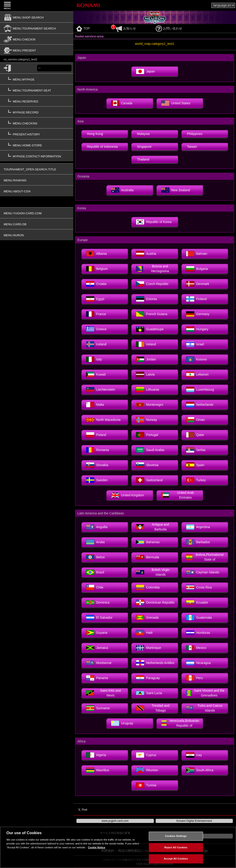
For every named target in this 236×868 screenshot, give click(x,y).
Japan (145, 71)
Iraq (194, 755)
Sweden (97, 480)
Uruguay (122, 723)
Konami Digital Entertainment (194, 821)
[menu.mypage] (37, 79)
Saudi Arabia (150, 450)
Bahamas (148, 542)
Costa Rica (199, 587)
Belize (95, 557)
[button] (37, 126)
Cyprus (146, 755)
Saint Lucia (149, 693)
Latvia (145, 374)
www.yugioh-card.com (115, 821)
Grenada (147, 618)
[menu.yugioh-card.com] (37, 213)
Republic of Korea (154, 222)
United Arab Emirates (178, 495)
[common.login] (19, 68)
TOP (83, 28)
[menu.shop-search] (37, 17)
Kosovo (197, 359)
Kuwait (96, 374)
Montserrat (99, 663)
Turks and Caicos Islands (204, 708)
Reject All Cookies (176, 847)
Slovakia (97, 465)
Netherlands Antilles (155, 663)
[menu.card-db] (37, 224)
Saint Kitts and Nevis (103, 693)
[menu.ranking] (37, 180)
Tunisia (146, 785)
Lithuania (148, 390)
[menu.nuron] (37, 235)
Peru (195, 678)
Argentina (198, 527)
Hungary (197, 329)
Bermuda (148, 557)
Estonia (146, 299)
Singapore (144, 147)
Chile (95, 587)
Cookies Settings (176, 836)
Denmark (198, 284)
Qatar (195, 435)
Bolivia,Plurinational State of (205, 557)
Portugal (147, 435)
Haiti (144, 633)
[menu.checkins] (37, 123)
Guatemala (199, 618)
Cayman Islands (203, 572)
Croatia (96, 284)
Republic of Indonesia (102, 147)
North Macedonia (103, 420)
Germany (198, 314)
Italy (94, 359)
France (96, 314)
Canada (122, 103)
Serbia (196, 450)
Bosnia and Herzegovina (152, 269)
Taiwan (192, 147)
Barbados (198, 542)
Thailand (143, 159)
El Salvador (99, 618)
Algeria (96, 755)
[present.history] (37, 134)
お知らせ (126, 28)
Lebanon (197, 374)
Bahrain (197, 254)
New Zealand (176, 190)
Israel (195, 344)
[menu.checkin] (37, 39)
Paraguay (148, 678)
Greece (96, 329)
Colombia (148, 587)
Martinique (148, 648)
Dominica (98, 602)
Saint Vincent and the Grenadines (205, 693)
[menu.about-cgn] (37, 191)
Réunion (147, 770)
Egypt (95, 299)
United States (176, 103)
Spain (195, 465)
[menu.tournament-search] (37, 28)
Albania (96, 254)
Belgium (97, 269)
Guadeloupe (150, 329)
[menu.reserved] (37, 101)
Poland (96, 435)
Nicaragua (198, 663)
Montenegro (150, 405)
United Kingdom (127, 495)
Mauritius (98, 770)
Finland (196, 299)
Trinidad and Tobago (153, 708)
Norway (146, 420)
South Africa (200, 770)
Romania (98, 450)
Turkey (196, 480)
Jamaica (97, 648)
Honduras (198, 633)
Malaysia (143, 134)
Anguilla (97, 527)
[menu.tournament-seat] (37, 90)
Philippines (195, 134)
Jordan (146, 359)
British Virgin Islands (153, 572)
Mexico (196, 648)
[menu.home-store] (37, 145)
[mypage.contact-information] (37, 156)
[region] (118, 847)
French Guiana (152, 314)
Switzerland (149, 480)
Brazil (95, 572)
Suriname (98, 708)
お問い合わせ (169, 28)
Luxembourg (200, 390)
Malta (95, 405)
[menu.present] (37, 50)
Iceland (96, 344)
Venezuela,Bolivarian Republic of (180, 723)
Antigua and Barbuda (152, 527)
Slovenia (147, 465)
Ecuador (197, 602)
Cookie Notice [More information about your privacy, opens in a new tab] (97, 847)
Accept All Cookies (176, 859)
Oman (195, 420)
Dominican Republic (155, 602)
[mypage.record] (37, 112)
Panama (97, 678)
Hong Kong (95, 134)
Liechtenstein (101, 390)
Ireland (146, 344)
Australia (122, 190)
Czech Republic (152, 284)
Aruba (95, 542)
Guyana (97, 633)
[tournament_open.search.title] (37, 169)
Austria (146, 254)
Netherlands (200, 405)
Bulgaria (197, 269)
